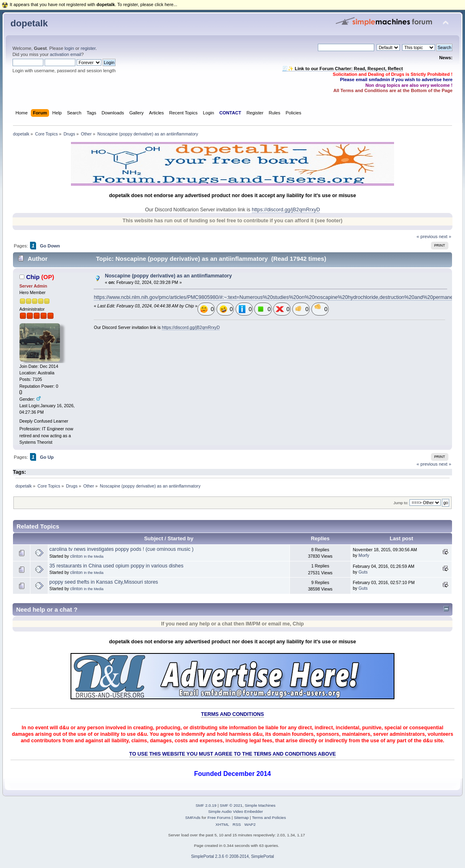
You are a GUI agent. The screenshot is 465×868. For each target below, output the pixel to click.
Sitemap (241, 818)
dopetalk (29, 23)
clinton (76, 556)
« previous (427, 236)
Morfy (364, 555)
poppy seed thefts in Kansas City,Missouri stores (104, 582)
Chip (33, 277)
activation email (65, 54)
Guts (363, 572)
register (88, 48)
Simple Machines (260, 805)
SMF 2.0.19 (206, 805)
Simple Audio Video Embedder (235, 811)
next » (445, 236)
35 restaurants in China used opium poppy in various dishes (117, 566)
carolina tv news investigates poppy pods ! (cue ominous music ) (122, 549)
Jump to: (401, 503)
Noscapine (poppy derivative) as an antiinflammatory (168, 276)
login (69, 48)
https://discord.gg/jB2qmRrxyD (286, 210)
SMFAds (193, 818)
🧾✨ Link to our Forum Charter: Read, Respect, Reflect (343, 69)
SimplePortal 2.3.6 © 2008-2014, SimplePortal (232, 856)
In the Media (94, 556)
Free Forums (219, 818)
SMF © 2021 (231, 805)
